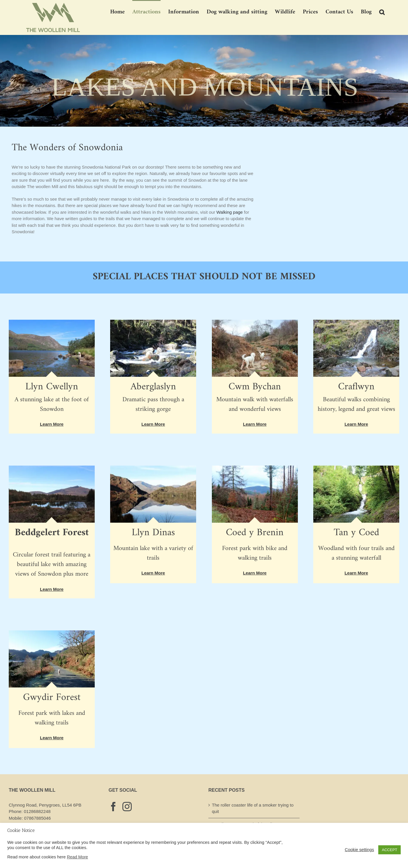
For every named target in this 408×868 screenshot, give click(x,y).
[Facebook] (113, 807)
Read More (78, 857)
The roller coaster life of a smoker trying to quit (253, 808)
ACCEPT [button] (389, 850)
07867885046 (38, 818)
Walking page (230, 212)
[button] (382, 12)
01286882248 (37, 811)
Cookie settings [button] (359, 850)
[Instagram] (127, 807)
